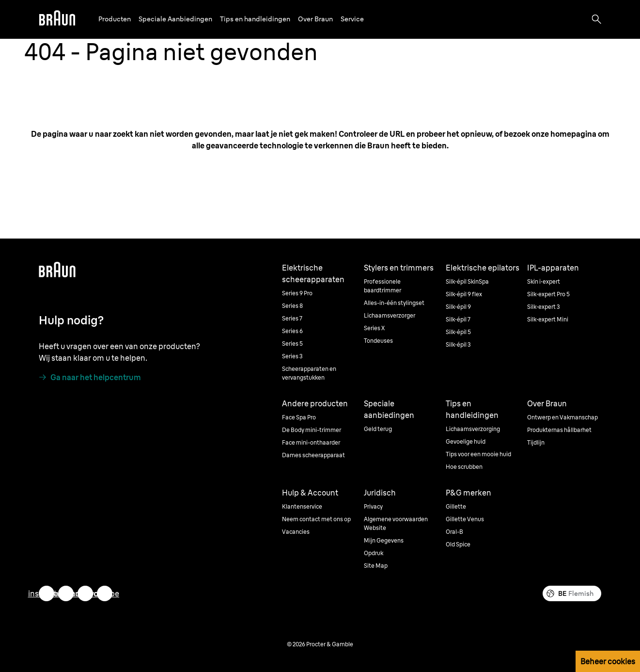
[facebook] (85, 593)
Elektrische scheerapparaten (313, 273)
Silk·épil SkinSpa (467, 281)
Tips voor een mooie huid (478, 454)
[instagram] (47, 593)
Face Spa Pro (299, 417)
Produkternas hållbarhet (559, 430)
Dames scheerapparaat (313, 455)
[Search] (596, 19)
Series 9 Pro (297, 293)
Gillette (456, 506)
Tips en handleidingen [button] (255, 19)
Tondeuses (378, 341)
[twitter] (66, 593)
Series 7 (292, 318)
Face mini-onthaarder (311, 442)
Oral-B (454, 532)
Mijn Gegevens (384, 540)
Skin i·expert (544, 281)
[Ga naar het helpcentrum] (90, 377)
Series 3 (292, 356)
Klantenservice (302, 506)
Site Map (376, 566)
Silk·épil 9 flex (464, 294)
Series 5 (292, 344)
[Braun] (57, 19)
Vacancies (296, 532)
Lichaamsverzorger (390, 315)
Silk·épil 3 (458, 344)
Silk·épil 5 (458, 332)
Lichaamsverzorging (473, 429)
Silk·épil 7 (458, 319)
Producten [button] (115, 19)
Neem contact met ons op (316, 519)
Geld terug (378, 429)
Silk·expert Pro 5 (548, 294)
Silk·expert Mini (548, 319)
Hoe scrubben (464, 467)
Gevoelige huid (466, 441)
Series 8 (292, 306)
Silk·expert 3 (544, 307)
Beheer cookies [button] (608, 661)
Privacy (373, 506)
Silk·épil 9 (458, 307)
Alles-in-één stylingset (394, 303)
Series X (374, 328)
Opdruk (374, 553)
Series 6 (292, 331)
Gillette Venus (465, 519)
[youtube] (105, 593)
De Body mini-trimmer (312, 430)
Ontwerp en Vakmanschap (562, 417)
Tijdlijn (536, 442)
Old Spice (458, 544)
